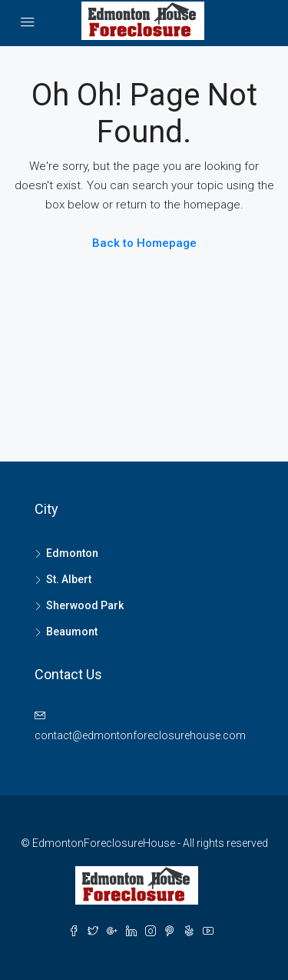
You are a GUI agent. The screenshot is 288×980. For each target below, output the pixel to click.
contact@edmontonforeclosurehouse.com (140, 735)
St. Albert (69, 579)
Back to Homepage (144, 243)
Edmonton (72, 553)
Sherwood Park (85, 605)
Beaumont (72, 632)
